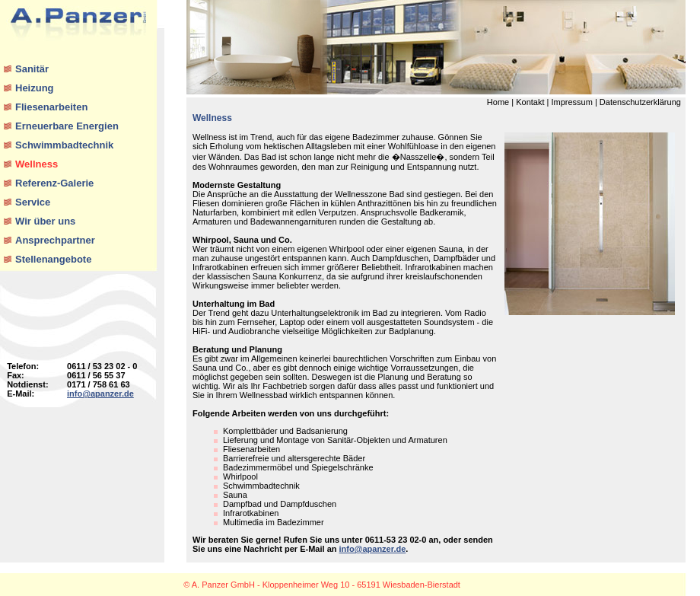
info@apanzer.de (100, 394)
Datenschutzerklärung (640, 102)
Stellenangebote (53, 259)
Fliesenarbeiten (51, 107)
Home (498, 102)
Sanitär (32, 69)
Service (33, 202)
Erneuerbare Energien (67, 126)
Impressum (571, 102)
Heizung (35, 88)
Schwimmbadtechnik (64, 145)
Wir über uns (45, 221)
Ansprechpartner (55, 240)
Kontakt (530, 102)
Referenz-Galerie (54, 183)
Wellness (37, 164)
